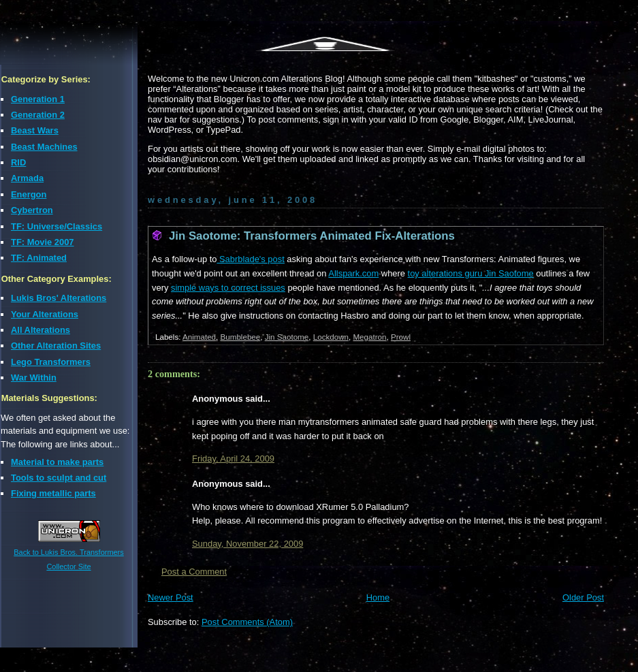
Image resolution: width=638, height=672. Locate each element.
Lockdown (331, 337)
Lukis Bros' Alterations (59, 298)
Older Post (583, 597)
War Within (34, 378)
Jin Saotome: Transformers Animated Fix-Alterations (312, 236)
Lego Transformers (51, 362)
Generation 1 (38, 99)
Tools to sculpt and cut (59, 478)
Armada (27, 178)
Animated (199, 337)
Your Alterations (45, 314)
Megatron (369, 337)
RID (18, 162)
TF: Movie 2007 (43, 242)
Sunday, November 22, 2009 (248, 544)
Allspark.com (353, 273)
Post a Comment (194, 572)
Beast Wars (35, 130)
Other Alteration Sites (56, 346)
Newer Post (171, 597)
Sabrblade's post (250, 259)
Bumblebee (241, 337)
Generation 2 (38, 115)
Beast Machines (44, 147)
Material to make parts (57, 462)
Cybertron (32, 210)
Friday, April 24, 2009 (233, 459)
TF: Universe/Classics (57, 226)
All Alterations (41, 330)
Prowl (401, 337)
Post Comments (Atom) (247, 622)
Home (378, 597)
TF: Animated (39, 258)
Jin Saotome (287, 337)
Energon (29, 194)
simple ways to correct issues (228, 288)
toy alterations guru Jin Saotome (471, 273)
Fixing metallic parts (53, 493)
